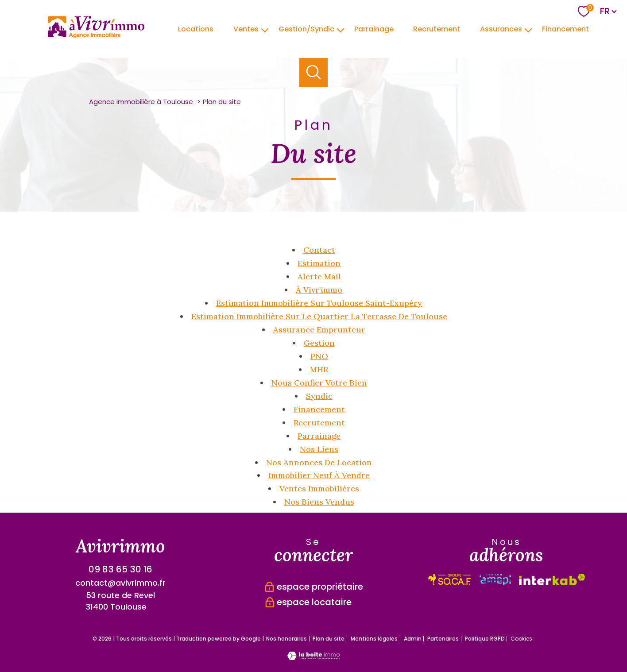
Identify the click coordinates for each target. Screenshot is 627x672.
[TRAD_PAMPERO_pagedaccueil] (96, 35)
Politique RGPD (485, 639)
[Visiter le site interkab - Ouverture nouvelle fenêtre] (450, 579)
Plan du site (329, 639)
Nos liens (319, 449)
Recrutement (437, 29)
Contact (319, 250)
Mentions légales (374, 639)
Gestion (319, 343)
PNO (319, 356)
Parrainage (319, 436)
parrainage (373, 29)
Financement (565, 29)
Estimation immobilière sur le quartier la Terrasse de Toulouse (319, 316)
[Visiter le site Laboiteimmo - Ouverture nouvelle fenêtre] (313, 657)
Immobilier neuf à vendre (319, 475)
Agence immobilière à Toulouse (141, 102)
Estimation (319, 263)
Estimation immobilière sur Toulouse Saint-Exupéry (319, 303)
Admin (413, 639)
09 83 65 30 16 (120, 569)
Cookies (521, 639)
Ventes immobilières (319, 489)
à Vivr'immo (319, 290)
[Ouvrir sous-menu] (265, 29)
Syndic (319, 396)
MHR (319, 369)
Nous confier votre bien (319, 383)
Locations (196, 29)
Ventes (246, 29)
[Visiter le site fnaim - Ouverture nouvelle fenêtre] (552, 579)
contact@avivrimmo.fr (120, 583)
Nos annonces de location (319, 462)
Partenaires (443, 639)
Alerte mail (319, 276)
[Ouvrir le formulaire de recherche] (314, 72)
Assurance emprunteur (319, 330)
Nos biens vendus (319, 502)
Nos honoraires (286, 639)
